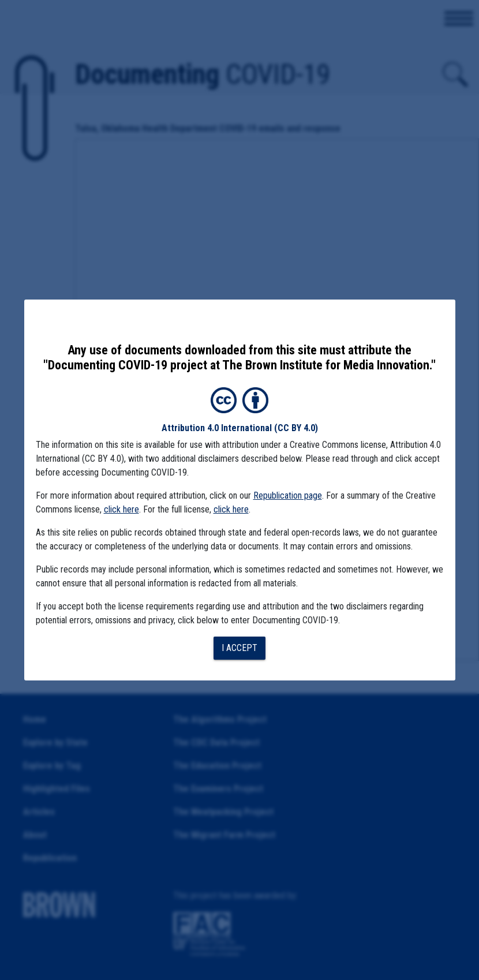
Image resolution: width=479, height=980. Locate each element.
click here (121, 509)
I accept (240, 648)
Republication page (288, 495)
